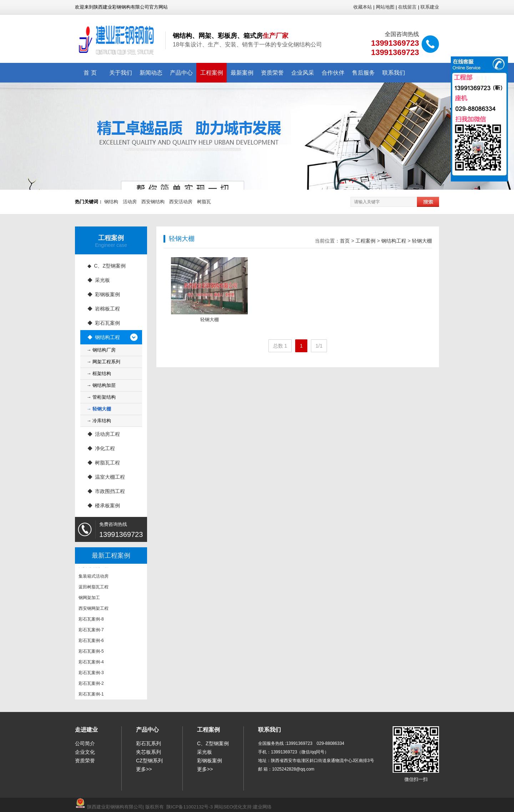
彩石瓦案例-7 (91, 631)
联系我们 (394, 73)
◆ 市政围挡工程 (106, 491)
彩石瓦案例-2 (91, 684)
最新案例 (242, 73)
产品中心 (181, 73)
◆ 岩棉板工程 (104, 309)
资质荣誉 (272, 73)
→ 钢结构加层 (101, 385)
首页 (345, 241)
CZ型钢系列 (149, 761)
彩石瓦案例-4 (91, 663)
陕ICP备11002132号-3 (190, 807)
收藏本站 (363, 7)
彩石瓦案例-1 (91, 695)
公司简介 (85, 743)
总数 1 (280, 346)
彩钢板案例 (210, 761)
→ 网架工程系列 (104, 362)
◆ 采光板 (99, 280)
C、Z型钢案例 (213, 743)
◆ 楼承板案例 (104, 505)
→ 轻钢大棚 (99, 409)
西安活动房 (181, 202)
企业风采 (303, 73)
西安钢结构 (153, 202)
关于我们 (121, 73)
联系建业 (430, 7)
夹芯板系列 (148, 752)
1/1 (319, 346)
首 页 (90, 73)
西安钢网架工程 (94, 609)
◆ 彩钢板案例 (104, 294)
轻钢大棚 (422, 241)
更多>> (144, 769)
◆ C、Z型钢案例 (107, 266)
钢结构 (111, 202)
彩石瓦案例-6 (91, 642)
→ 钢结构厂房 (101, 350)
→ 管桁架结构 (101, 397)
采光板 (205, 752)
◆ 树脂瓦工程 (104, 463)
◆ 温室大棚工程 (106, 477)
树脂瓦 (204, 202)
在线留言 (407, 7)
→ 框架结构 (99, 373)
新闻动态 (151, 73)
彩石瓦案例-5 (91, 652)
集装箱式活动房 (94, 577)
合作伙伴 (333, 73)
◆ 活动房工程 (104, 434)
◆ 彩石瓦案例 (104, 323)
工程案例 (212, 73)
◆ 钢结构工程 (104, 337)
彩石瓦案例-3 (91, 674)
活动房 (130, 202)
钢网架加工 (89, 599)
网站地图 (385, 7)
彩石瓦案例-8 (91, 620)
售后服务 (363, 73)
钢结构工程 (394, 241)
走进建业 (86, 730)
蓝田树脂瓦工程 (94, 588)
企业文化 (85, 752)
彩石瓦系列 (148, 743)
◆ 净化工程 (101, 448)
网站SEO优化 (228, 807)
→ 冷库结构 (99, 421)
